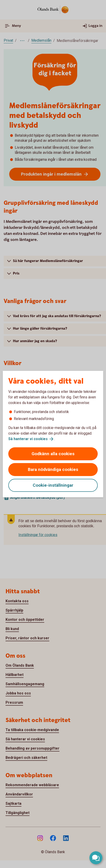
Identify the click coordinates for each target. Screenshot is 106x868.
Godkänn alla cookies (53, 454)
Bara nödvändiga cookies (53, 469)
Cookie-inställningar (53, 485)
